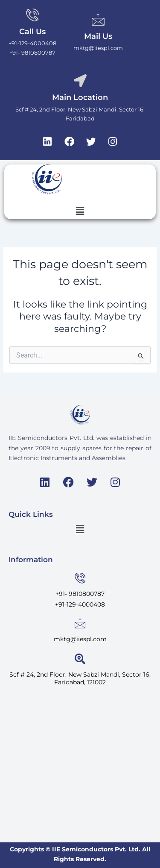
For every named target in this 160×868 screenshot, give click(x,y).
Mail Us (98, 36)
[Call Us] (32, 15)
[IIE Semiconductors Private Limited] (80, 770)
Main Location (80, 97)
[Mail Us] (98, 20)
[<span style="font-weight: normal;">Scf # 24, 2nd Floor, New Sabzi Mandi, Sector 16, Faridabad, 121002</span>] (80, 659)
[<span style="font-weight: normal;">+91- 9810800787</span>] (80, 578)
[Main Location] (80, 81)
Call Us (32, 32)
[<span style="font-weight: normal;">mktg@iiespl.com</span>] (80, 623)
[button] (80, 211)
